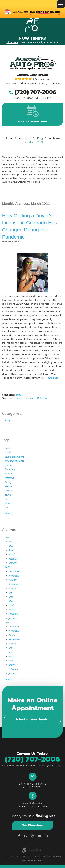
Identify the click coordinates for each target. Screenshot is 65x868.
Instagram (46, 836)
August (12, 588)
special (9, 465)
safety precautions (15, 457)
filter (8, 503)
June (11, 542)
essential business (15, 461)
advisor (9, 490)
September (14, 584)
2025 (8, 567)
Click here (12, 42)
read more (52, 378)
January (13, 563)
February (13, 559)
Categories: (12, 413)
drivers (20, 398)
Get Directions (32, 825)
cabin (8, 495)
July (11, 593)
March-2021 (36, 142)
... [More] (7, 513)
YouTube (39, 836)
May (11, 546)
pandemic (30, 398)
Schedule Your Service (32, 719)
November (14, 576)
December (14, 571)
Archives (55, 138)
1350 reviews (42, 79)
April (11, 550)
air (7, 499)
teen (12, 398)
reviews (9, 473)
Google (26, 836)
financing (10, 469)
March (12, 554)
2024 (8, 622)
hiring (8, 482)
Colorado (42, 398)
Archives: (9, 529)
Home (9, 138)
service (9, 486)
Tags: (6, 440)
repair (8, 452)
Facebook (19, 836)
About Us (25, 138)
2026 (8, 537)
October (13, 580)
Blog (40, 138)
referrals (10, 478)
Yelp (33, 836)
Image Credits (36, 850)
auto (8, 448)
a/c (7, 507)
